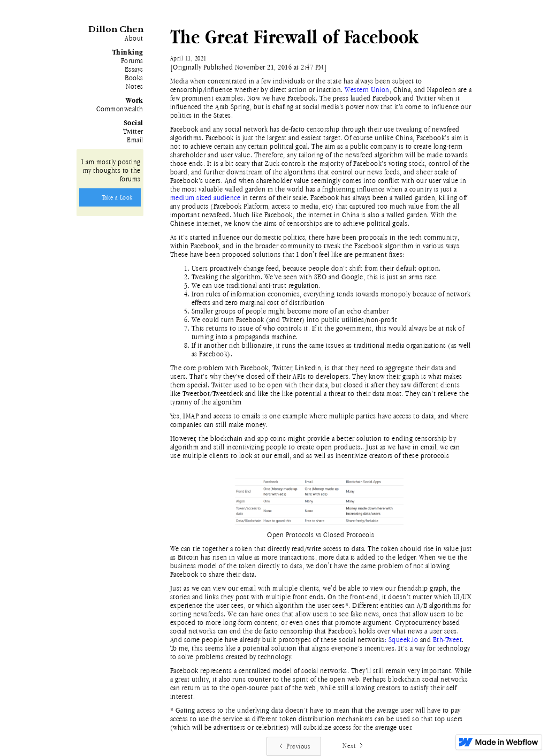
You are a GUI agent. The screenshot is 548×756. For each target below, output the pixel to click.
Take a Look (117, 197)
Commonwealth (120, 109)
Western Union (367, 89)
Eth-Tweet (448, 639)
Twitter (133, 131)
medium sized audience (205, 197)
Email (135, 140)
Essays (134, 69)
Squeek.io (404, 639)
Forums (132, 60)
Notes (135, 86)
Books (134, 78)
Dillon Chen (116, 29)
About (134, 38)
